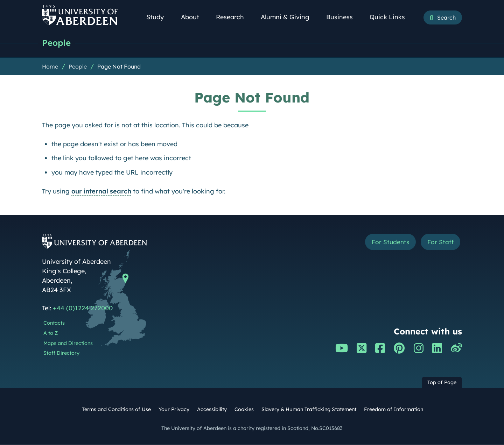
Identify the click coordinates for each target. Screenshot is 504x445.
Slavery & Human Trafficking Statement (309, 410)
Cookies (244, 410)
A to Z (51, 333)
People (57, 43)
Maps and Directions (68, 344)
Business (343, 17)
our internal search (101, 192)
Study (159, 17)
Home (50, 67)
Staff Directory (61, 353)
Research (234, 17)
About (194, 17)
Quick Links (391, 17)
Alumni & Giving (289, 17)
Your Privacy (174, 410)
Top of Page (442, 383)
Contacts (54, 323)
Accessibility (212, 410)
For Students (388, 243)
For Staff (440, 243)
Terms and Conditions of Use (116, 410)
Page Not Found (119, 67)
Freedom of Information (394, 410)
